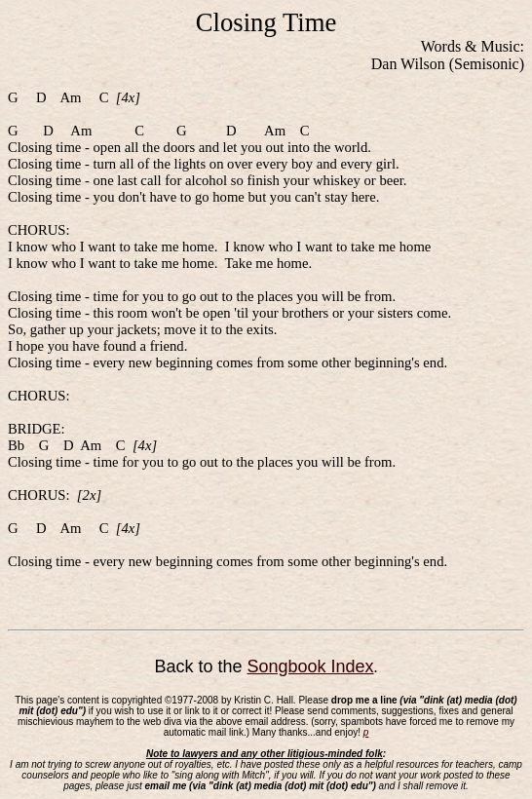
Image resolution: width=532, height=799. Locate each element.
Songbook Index (310, 666)
